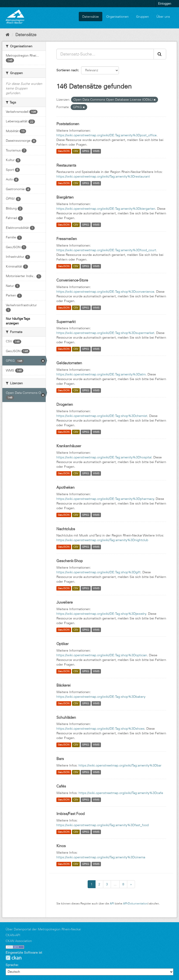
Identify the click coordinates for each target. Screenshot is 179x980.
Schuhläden (66, 717)
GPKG (86, 151)
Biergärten (65, 197)
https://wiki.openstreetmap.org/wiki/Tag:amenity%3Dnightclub (102, 540)
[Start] (8, 35)
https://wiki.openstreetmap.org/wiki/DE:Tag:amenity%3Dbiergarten (106, 209)
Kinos (61, 846)
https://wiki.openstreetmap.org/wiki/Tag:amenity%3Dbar (120, 765)
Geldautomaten (69, 363)
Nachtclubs (66, 529)
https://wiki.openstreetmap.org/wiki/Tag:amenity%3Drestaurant (103, 176)
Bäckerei (64, 685)
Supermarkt (66, 322)
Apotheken (65, 487)
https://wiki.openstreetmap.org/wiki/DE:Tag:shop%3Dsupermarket (105, 333)
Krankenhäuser (69, 446)
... (115, 884)
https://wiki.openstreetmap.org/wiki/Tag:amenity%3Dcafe (121, 793)
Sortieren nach (67, 70)
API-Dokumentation (135, 903)
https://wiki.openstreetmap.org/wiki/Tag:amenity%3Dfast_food (103, 825)
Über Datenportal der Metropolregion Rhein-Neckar (43, 929)
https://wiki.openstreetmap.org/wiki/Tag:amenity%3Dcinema (101, 857)
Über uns (163, 17)
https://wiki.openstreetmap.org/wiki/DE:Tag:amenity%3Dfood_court (106, 250)
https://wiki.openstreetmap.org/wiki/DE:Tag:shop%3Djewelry (101, 614)
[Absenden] (160, 54)
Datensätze (91, 17)
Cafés (61, 786)
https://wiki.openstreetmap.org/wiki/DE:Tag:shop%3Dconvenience (105, 292)
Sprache (12, 965)
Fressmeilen (67, 239)
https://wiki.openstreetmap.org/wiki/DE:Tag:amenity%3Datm (101, 374)
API (112, 903)
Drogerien (65, 404)
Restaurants (66, 165)
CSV (76, 151)
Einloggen (165, 3)
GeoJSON (64, 151)
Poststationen (68, 124)
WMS (96, 151)
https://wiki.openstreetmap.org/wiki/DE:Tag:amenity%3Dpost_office (107, 135)
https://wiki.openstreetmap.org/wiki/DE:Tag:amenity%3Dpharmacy (105, 499)
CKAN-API (13, 935)
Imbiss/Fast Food (71, 814)
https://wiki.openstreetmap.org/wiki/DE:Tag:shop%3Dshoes (100, 729)
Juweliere (65, 602)
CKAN (14, 958)
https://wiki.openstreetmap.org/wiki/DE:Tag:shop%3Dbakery (101, 697)
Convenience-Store (72, 280)
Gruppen (143, 17)
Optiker (62, 644)
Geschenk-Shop (70, 561)
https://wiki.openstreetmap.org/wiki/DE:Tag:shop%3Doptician (102, 655)
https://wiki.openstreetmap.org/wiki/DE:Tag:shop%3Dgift (98, 572)
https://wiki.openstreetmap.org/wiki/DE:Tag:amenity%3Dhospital (104, 457)
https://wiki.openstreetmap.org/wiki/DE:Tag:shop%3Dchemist (102, 416)
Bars (60, 759)
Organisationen (117, 17)
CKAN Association (19, 941)
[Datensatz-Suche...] (105, 54)
